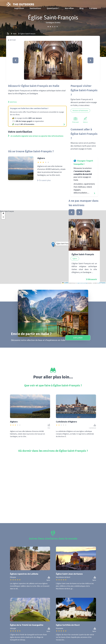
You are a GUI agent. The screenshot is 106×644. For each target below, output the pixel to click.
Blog (81, 8)
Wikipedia (12, 102)
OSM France (101, 283)
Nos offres (69, 8)
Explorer (78, 338)
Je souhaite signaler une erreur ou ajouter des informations (36, 136)
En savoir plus (44, 180)
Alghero (41, 158)
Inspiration (19, 8)
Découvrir (92, 279)
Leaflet (65, 283)
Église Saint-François (28, 34)
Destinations (35, 8)
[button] (53, 60)
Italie (15, 34)
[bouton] (72, 212)
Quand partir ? (53, 8)
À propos (93, 8)
